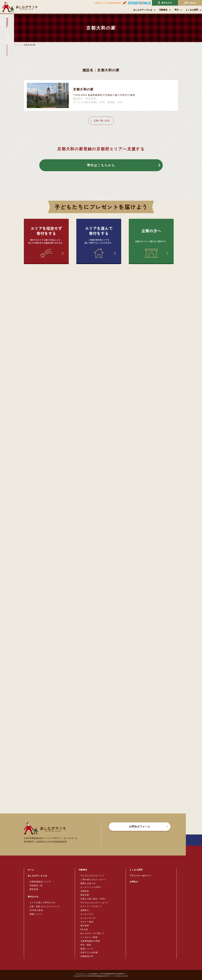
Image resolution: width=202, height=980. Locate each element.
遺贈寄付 (85, 910)
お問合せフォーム (140, 826)
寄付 (177, 10)
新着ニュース (87, 949)
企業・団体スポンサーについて (45, 906)
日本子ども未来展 (89, 952)
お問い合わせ (190, 3)
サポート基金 (87, 922)
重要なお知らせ (88, 883)
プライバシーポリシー (140, 876)
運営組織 (34, 889)
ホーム (17, 45)
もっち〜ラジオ (88, 918)
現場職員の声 (87, 956)
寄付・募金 (86, 945)
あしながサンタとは (143, 10)
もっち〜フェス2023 (91, 887)
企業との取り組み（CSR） (94, 899)
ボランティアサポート (91, 906)
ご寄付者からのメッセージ (93, 880)
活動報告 (163, 10)
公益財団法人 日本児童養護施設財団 (108, 3)
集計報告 (85, 926)
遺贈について (36, 914)
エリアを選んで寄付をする (43, 903)
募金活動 (85, 895)
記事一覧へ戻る (102, 121)
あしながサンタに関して (92, 933)
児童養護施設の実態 (90, 941)
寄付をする (165, 3)
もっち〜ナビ (87, 914)
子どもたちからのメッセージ (95, 903)
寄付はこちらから (101, 165)
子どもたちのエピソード (92, 876)
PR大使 (84, 929)
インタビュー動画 (89, 937)
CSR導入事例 (36, 910)
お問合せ (134, 882)
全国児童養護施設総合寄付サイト (102, 976)
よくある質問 (192, 10)
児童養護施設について (40, 882)
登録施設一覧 (36, 885)
